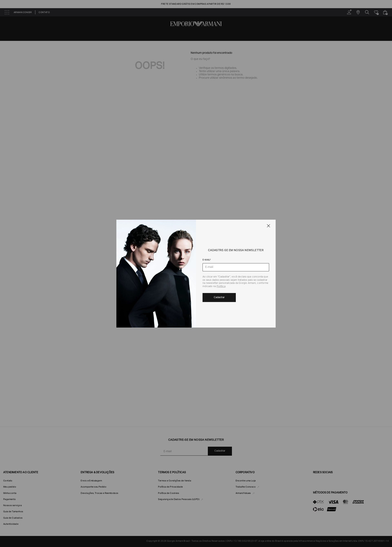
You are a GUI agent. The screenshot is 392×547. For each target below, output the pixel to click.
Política (221, 286)
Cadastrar (219, 298)
